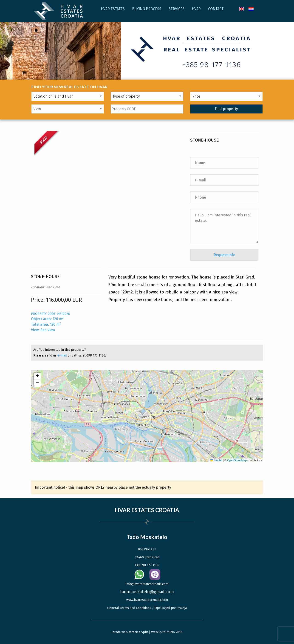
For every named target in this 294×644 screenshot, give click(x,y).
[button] (37, 376)
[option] (108, 144)
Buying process (147, 9)
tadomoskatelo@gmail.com (147, 592)
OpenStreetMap (237, 460)
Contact (216, 9)
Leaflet (216, 460)
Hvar (196, 9)
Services (177, 9)
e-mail (62, 355)
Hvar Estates (113, 9)
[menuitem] (241, 9)
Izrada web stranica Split (130, 632)
